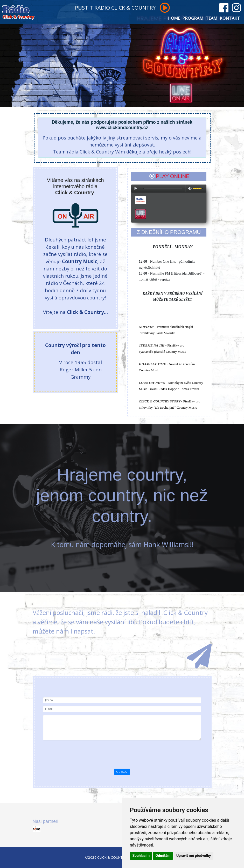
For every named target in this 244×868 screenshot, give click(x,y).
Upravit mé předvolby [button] (194, 856)
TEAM (212, 18)
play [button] (136, 188)
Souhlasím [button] (141, 856)
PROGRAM (193, 18)
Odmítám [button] (163, 856)
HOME (174, 18)
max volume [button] (190, 188)
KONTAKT (230, 18)
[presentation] (131, 753)
